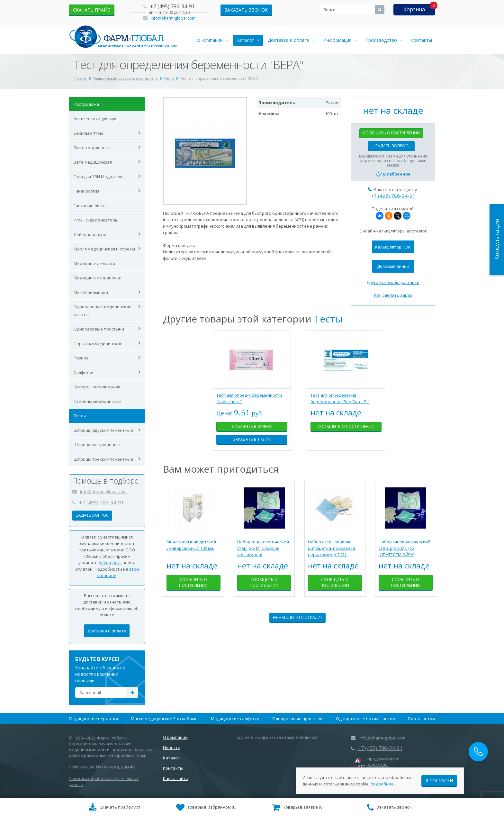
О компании (212, 40)
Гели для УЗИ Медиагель (99, 177)
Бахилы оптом (88, 133)
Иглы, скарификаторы (96, 220)
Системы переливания (97, 387)
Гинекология (86, 191)
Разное (81, 358)
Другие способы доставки (393, 282)
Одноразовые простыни (99, 329)
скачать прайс (92, 10)
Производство (384, 40)
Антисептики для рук (95, 119)
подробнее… (384, 784)
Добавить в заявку (252, 426)
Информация (340, 40)
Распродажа (86, 104)
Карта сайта (176, 778)
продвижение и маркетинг (383, 762)
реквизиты (110, 563)
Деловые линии (393, 266)
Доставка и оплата (291, 40)
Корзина (414, 9)
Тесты (80, 416)
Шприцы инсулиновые (97, 445)
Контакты (421, 40)
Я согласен (439, 780)
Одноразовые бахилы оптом (366, 719)
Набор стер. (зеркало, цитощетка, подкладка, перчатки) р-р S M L (332, 548)
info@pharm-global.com (173, 18)
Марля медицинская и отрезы (104, 249)
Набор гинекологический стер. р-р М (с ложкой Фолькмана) (263, 548)
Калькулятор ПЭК (393, 247)
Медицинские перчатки (93, 719)
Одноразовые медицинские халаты (103, 311)
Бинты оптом (422, 719)
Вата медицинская (93, 162)
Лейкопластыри (90, 234)
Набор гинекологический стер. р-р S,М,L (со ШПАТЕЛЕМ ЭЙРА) (405, 548)
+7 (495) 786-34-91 (172, 6)
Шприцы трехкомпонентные (103, 459)
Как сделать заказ (393, 295)
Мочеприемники (91, 292)
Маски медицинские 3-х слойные (164, 719)
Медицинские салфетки (235, 719)
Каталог (248, 40)
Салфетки (84, 372)
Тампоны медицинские (97, 401)
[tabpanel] (252, 395)
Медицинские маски (94, 263)
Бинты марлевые (91, 148)
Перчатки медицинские (98, 343)
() (206, 808)
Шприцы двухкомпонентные (103, 430)
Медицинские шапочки (98, 278)
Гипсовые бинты (91, 205)
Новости (172, 748)
